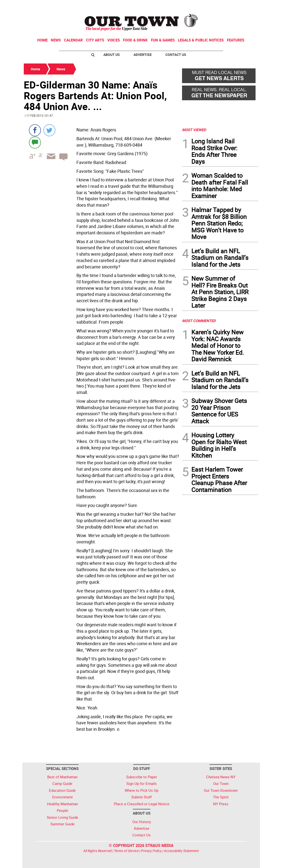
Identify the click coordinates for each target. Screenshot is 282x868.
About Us (112, 55)
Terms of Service (126, 851)
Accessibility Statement (181, 851)
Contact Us (176, 55)
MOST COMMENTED (199, 321)
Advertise (143, 55)
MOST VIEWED (194, 130)
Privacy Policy (151, 851)
